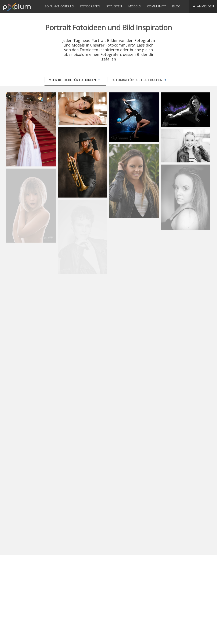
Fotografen (90, 6)
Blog (176, 6)
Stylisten (114, 6)
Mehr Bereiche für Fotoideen (75, 80)
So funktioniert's (59, 6)
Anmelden (203, 6)
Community (156, 6)
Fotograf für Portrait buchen (140, 80)
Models (134, 6)
